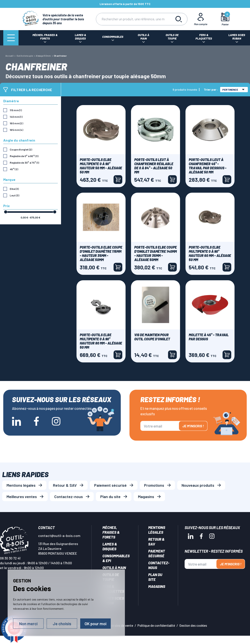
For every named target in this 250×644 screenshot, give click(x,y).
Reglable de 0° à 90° (24, 156)
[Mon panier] (225, 19)
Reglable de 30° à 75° (25, 163)
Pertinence (233, 90)
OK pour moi (95, 624)
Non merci (28, 624)
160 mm (16, 123)
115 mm (16, 110)
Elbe (14, 189)
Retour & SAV (65, 485)
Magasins (146, 497)
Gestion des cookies (193, 625)
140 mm (16, 117)
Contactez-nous (69, 497)
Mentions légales (21, 485)
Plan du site (110, 497)
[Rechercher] (133, 19)
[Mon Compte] (201, 19)
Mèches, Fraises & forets (111, 532)
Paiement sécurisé (110, 485)
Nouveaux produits (198, 485)
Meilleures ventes (22, 497)
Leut (14, 195)
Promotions (154, 485)
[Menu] (11, 38)
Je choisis (62, 624)
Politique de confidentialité (156, 625)
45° (14, 169)
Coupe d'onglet (21, 149)
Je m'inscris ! (193, 426)
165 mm (16, 130)
